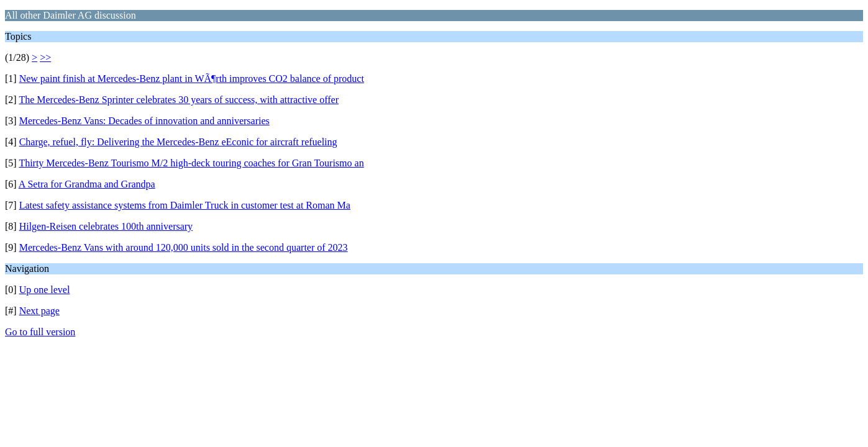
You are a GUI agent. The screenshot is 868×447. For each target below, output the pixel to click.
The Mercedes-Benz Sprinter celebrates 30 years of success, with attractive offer (179, 100)
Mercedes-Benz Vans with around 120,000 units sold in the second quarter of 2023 (184, 247)
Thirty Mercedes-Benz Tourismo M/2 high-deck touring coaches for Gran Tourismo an (191, 163)
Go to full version (40, 332)
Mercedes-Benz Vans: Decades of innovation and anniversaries (144, 121)
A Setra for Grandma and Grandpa (87, 184)
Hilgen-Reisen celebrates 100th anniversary (106, 226)
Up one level (45, 290)
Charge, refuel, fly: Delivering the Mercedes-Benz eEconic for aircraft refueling (178, 142)
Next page (39, 311)
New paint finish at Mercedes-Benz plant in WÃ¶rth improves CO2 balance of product (192, 79)
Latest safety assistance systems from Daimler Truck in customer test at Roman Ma (185, 205)
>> (45, 57)
